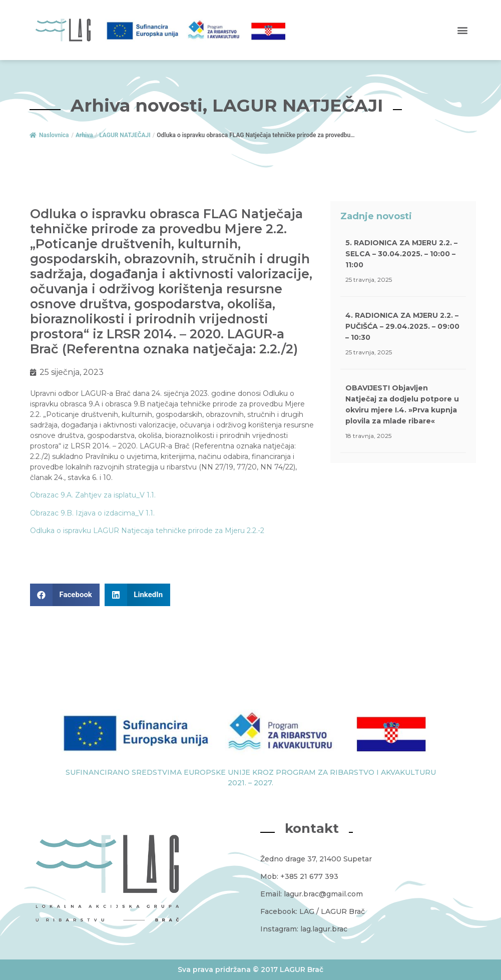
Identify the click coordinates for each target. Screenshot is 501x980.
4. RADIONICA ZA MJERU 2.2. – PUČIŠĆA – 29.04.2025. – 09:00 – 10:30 (402, 326)
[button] (463, 30)
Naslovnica (49, 135)
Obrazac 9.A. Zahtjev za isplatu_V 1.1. (93, 495)
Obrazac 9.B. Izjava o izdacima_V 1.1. (92, 513)
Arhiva (84, 135)
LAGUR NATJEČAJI (125, 135)
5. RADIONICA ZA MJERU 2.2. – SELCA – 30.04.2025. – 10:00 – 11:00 (401, 254)
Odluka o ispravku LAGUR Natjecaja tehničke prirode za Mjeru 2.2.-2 (147, 531)
